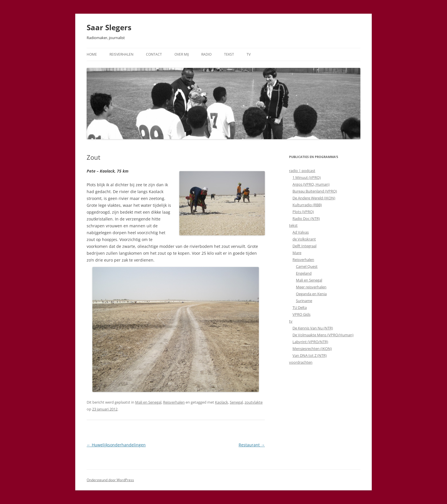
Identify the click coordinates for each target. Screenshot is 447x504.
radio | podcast (302, 171)
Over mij (182, 54)
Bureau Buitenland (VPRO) (315, 191)
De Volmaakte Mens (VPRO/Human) (323, 335)
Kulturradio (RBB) (307, 205)
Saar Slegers (109, 27)
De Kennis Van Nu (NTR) (313, 328)
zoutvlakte (254, 402)
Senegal (236, 402)
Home (92, 54)
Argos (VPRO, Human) (311, 184)
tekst (293, 225)
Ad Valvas (301, 232)
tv (291, 321)
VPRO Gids (301, 314)
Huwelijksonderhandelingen (116, 445)
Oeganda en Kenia (311, 294)
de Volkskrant (304, 239)
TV (249, 54)
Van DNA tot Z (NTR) (310, 355)
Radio (206, 54)
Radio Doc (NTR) (306, 218)
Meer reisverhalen (311, 287)
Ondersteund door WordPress (110, 480)
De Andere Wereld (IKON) (314, 198)
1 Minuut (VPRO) (307, 177)
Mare (297, 253)
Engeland (304, 273)
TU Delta (300, 307)
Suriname (304, 301)
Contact (154, 54)
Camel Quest (307, 266)
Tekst (229, 54)
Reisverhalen (121, 54)
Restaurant (252, 445)
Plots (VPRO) (303, 212)
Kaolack (222, 402)
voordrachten (301, 362)
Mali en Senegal (148, 402)
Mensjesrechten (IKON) (312, 349)
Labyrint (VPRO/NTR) (310, 342)
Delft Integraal (304, 246)
